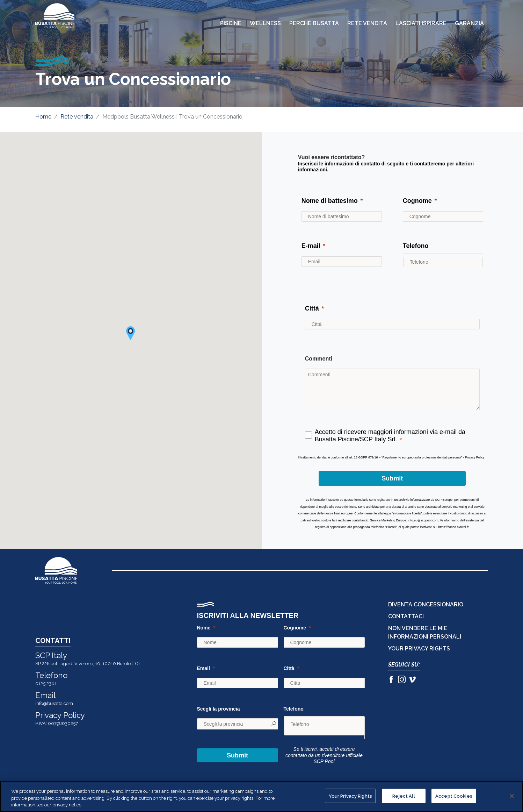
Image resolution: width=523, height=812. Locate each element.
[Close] (512, 796)
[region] (261, 796)
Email (204, 668)
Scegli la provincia (219, 709)
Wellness (265, 23)
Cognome (295, 628)
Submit (237, 755)
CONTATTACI (406, 616)
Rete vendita (77, 117)
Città (289, 668)
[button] (130, 333)
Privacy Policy (60, 715)
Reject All (404, 796)
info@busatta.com (54, 703)
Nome (204, 628)
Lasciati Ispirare (421, 23)
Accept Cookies (454, 796)
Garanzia (469, 23)
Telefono (294, 709)
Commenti (319, 359)
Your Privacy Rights (419, 649)
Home (43, 117)
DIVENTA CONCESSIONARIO (426, 604)
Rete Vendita (367, 23)
